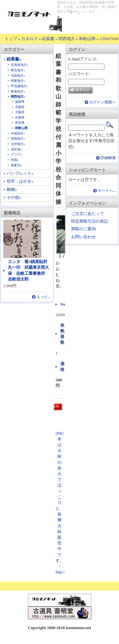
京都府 (20, 107)
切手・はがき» (20, 181)
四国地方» (18, 138)
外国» (15, 160)
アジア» (16, 154)
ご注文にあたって (88, 214)
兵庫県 (20, 118)
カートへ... (107, 191)
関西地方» (18, 97)
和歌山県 (87, 39)
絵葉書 (48, 39)
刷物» (12, 189)
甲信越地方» (20, 86)
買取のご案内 (83, 229)
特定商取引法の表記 (90, 221)
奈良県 (20, 123)
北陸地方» (18, 76)
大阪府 (20, 112)
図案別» (16, 165)
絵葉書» (14, 59)
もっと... (44, 297)
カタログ (30, 39)
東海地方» (18, 91)
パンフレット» (20, 173)
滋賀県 (20, 102)
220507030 (109, 39)
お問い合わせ (83, 237)
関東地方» (18, 81)
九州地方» (18, 144)
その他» (14, 197)
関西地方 (67, 39)
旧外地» (16, 149)
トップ (11, 39)
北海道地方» (20, 65)
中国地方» (18, 133)
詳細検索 (108, 158)
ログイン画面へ (102, 102)
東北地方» (18, 70)
